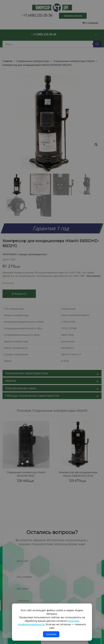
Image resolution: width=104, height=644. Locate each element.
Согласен (51, 634)
